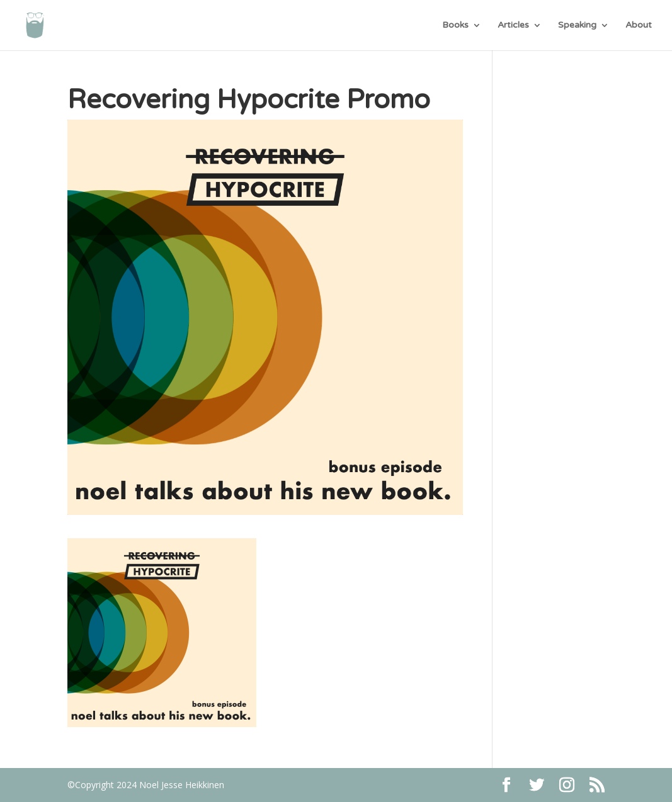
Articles (513, 25)
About (639, 25)
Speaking (577, 25)
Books (455, 25)
